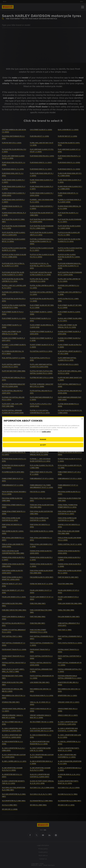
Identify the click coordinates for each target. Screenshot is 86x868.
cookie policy (46, 432)
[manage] (43, 439)
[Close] (82, 419)
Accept (43, 445)
